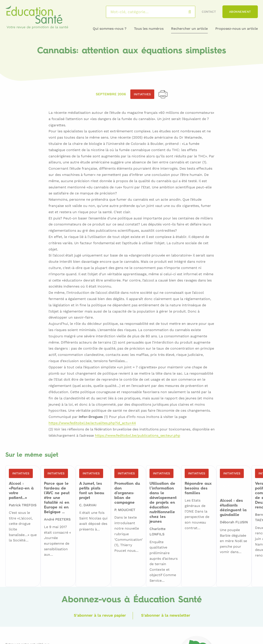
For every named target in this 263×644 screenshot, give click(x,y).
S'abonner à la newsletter (166, 615)
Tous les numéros (149, 29)
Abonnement (240, 12)
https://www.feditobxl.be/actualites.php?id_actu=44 (92, 423)
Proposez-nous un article (237, 29)
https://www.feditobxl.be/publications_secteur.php (138, 436)
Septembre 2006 (111, 94)
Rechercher (194, 12)
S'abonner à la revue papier (100, 615)
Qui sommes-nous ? (110, 29)
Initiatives (142, 94)
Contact (209, 12)
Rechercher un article (189, 29)
